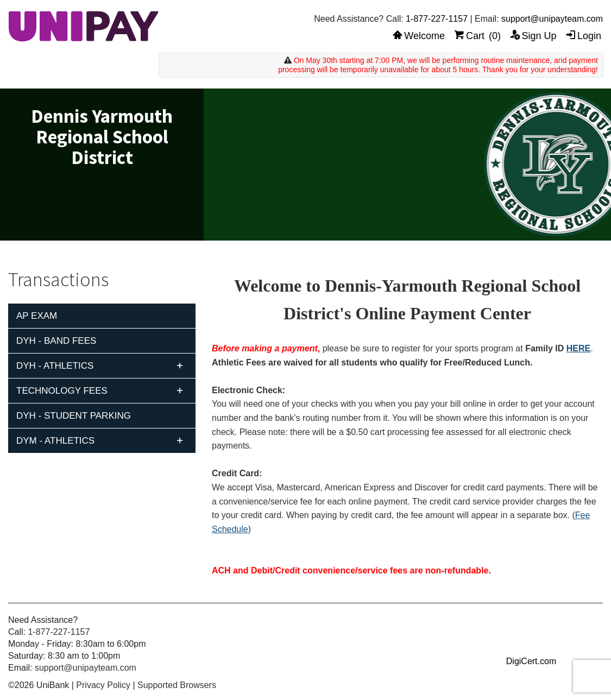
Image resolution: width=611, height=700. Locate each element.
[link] (531, 641)
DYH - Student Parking (74, 416)
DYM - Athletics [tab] (55, 441)
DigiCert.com (531, 661)
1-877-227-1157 (437, 19)
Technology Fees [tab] (62, 391)
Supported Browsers (177, 685)
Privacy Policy (103, 685)
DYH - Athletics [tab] (55, 366)
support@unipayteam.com (552, 19)
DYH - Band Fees (56, 341)
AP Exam (37, 316)
